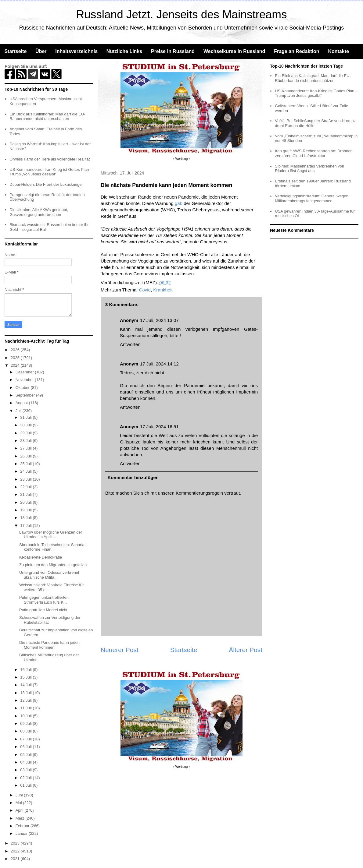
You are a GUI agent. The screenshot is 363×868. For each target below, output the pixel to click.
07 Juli (26, 739)
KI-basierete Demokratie (41, 557)
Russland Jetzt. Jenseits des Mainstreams (182, 14)
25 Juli (26, 464)
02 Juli (26, 778)
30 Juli (26, 425)
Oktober (23, 388)
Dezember (25, 372)
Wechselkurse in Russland (234, 51)
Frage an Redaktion (297, 51)
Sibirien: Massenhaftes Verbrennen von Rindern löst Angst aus (309, 169)
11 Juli (26, 708)
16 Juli (26, 670)
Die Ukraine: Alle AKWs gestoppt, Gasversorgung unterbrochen (39, 212)
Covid (145, 290)
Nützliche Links (124, 51)
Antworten (130, 344)
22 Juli (26, 487)
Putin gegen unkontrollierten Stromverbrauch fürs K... (44, 600)
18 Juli (26, 518)
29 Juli (26, 433)
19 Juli (26, 510)
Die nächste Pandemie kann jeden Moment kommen (49, 645)
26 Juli (26, 456)
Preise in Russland (173, 51)
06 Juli (26, 747)
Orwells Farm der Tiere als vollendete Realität (50, 159)
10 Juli (26, 716)
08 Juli (26, 731)
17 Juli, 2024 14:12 (159, 364)
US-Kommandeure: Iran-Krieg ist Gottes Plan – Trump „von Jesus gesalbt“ (51, 172)
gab (179, 203)
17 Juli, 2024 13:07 (159, 320)
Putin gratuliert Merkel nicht (43, 610)
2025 (16, 358)
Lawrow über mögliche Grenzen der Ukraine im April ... (51, 535)
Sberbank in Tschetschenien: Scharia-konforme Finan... (52, 547)
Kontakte (338, 51)
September (26, 395)
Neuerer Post (120, 650)
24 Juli (26, 471)
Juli (19, 411)
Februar (23, 826)
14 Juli (26, 685)
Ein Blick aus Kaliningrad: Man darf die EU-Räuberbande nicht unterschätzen (47, 116)
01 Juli (26, 785)
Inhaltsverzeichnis (76, 51)
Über (41, 51)
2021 (16, 859)
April (20, 810)
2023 (16, 843)
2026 (16, 350)
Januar (22, 833)
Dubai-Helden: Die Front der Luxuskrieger (46, 184)
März (21, 818)
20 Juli (26, 502)
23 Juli (26, 479)
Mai (19, 803)
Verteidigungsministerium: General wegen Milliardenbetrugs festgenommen (312, 198)
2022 (16, 851)
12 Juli (26, 700)
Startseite (15, 51)
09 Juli (26, 723)
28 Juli (26, 441)
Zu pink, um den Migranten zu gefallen (53, 565)
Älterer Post (246, 650)
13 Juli (26, 693)
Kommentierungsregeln (199, 493)
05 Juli (26, 755)
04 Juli (26, 762)
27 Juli (26, 448)
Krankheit (163, 290)
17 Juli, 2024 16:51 (159, 427)
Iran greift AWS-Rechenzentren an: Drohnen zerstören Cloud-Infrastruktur (314, 153)
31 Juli (26, 417)
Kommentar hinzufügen (133, 477)
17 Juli (26, 526)
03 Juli (26, 770)
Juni (20, 795)
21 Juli (26, 494)
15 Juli (26, 677)
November (25, 380)
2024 (16, 365)
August (22, 403)
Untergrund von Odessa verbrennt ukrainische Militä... (49, 575)
